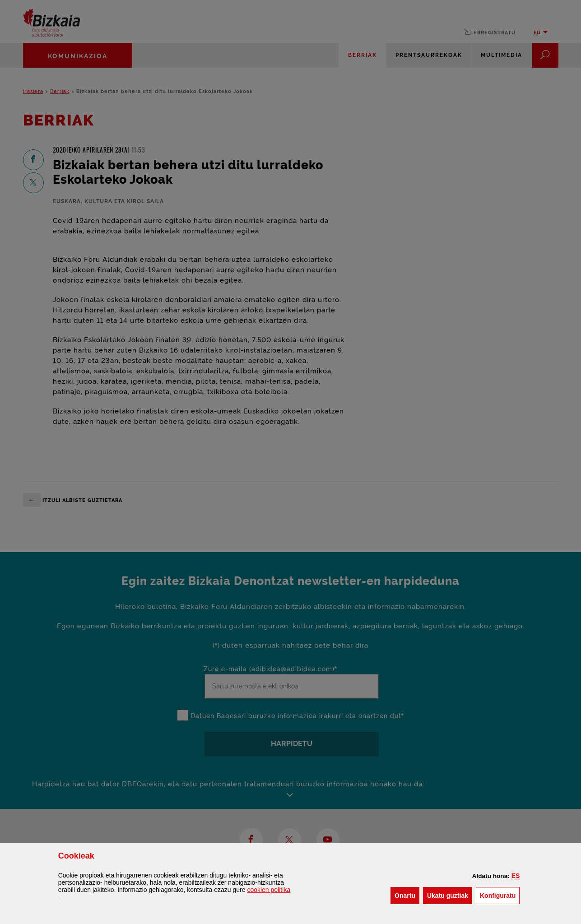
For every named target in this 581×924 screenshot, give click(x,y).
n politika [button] (269, 890)
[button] (516, 876)
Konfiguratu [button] (500, 895)
